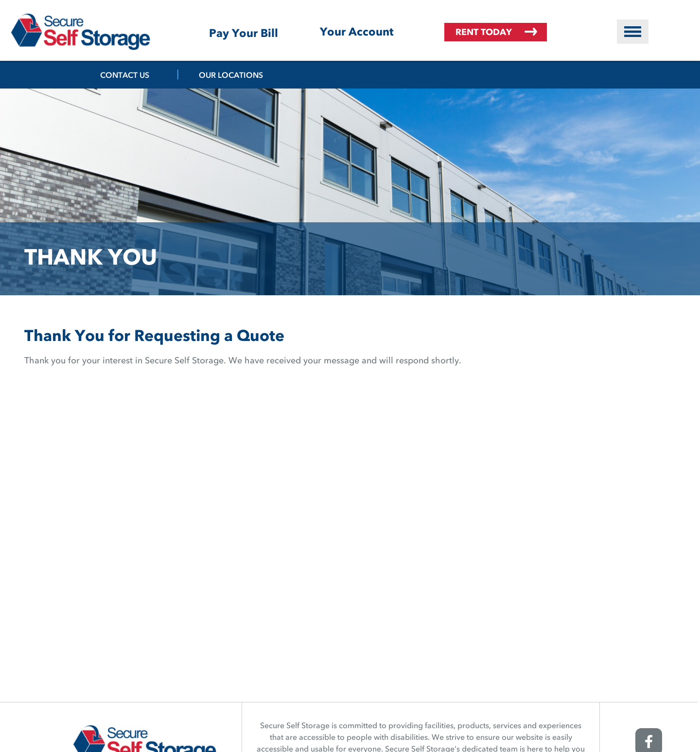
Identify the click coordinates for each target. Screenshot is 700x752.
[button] (633, 32)
